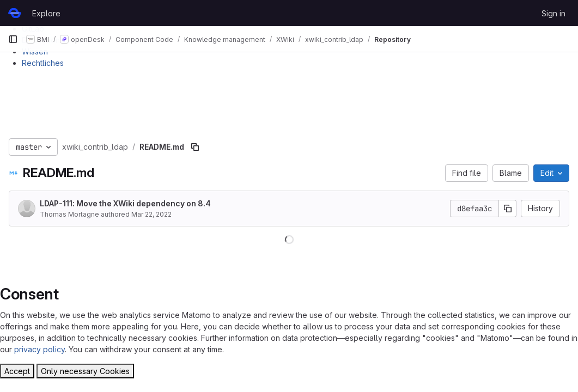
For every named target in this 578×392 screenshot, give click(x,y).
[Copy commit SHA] (508, 209)
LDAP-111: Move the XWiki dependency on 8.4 (125, 203)
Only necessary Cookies (85, 371)
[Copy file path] (195, 147)
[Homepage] (15, 13)
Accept (17, 371)
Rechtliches (43, 63)
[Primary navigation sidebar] (13, 39)
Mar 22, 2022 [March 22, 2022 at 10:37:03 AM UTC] (151, 214)
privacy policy (39, 349)
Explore (46, 13)
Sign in (553, 13)
